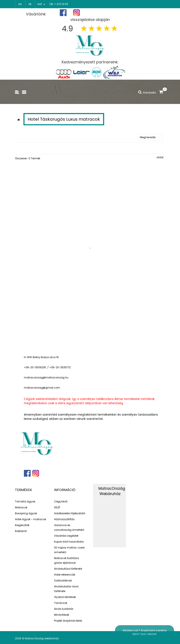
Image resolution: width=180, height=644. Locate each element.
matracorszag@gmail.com (42, 388)
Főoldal (102, 13)
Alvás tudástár (64, 609)
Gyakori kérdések (65, 597)
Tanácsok (61, 603)
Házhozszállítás (64, 519)
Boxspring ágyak (26, 513)
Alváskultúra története (68, 569)
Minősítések (62, 615)
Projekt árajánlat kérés (68, 621)
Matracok (21, 507)
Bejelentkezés (153, 13)
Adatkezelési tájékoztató (70, 513)
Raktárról (21, 531)
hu (20, 4)
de (30, 4)
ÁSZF (57, 507)
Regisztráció (126, 13)
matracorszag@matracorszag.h (45, 377)
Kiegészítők (22, 525)
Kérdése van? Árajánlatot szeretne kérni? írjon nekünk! (145, 632)
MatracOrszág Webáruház (112, 491)
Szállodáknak (63, 581)
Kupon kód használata (69, 542)
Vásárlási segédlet (66, 536)
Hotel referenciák (65, 575)
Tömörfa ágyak (25, 501)
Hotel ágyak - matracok (31, 519)
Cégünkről (61, 501)
